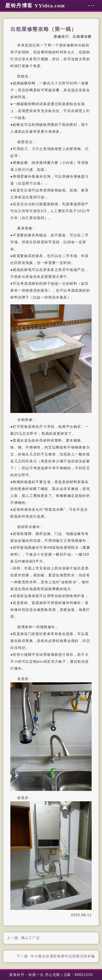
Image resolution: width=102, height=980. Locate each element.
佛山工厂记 (30, 938)
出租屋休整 (82, 37)
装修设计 (61, 37)
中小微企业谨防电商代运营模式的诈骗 (63, 956)
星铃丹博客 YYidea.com (35, 6)
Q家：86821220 (78, 975)
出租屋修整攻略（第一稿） (43, 29)
